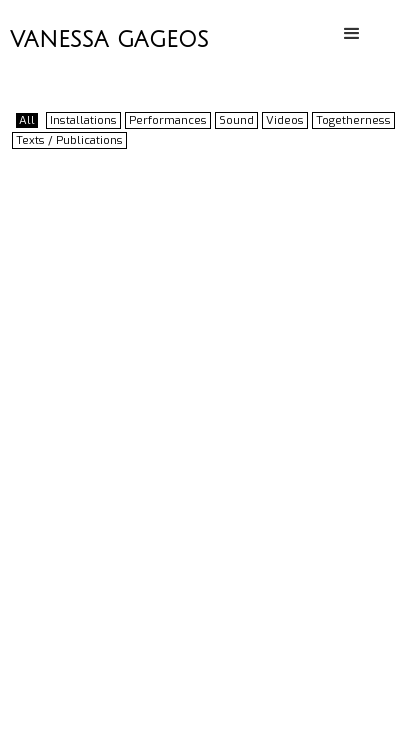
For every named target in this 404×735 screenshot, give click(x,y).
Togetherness (353, 120)
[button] (353, 34)
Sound (236, 120)
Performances (168, 120)
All (27, 120)
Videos (285, 120)
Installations (83, 120)
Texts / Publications (69, 140)
